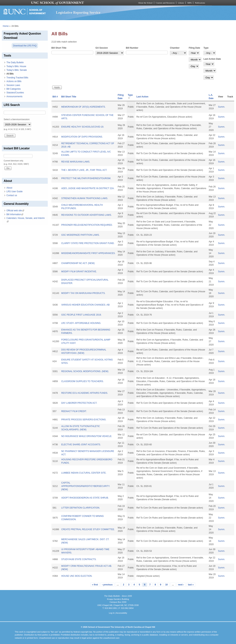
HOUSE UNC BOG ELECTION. (77, 576)
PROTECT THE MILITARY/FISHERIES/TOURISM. (86, 178)
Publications (200, 3)
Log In (112, 613)
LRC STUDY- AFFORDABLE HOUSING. (81, 323)
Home (6, 26)
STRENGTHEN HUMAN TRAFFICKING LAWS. (85, 198)
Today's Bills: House (16, 66)
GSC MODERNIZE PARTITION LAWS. (80, 235)
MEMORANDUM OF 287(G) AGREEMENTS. (83, 107)
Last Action (142, 97)
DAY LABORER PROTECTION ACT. (79, 403)
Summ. (222, 107)
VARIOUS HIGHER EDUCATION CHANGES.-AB (85, 305)
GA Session (102, 48)
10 (166, 585)
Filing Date (194, 48)
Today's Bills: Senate (17, 70)
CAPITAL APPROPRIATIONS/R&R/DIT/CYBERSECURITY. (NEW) (86, 486)
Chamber (175, 48)
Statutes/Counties (15, 93)
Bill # (55, 97)
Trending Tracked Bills (17, 78)
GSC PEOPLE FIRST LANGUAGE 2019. (81, 315)
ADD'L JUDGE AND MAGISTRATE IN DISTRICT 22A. (88, 188)
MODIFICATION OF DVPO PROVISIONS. (82, 137)
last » (191, 585)
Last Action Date (212, 59)
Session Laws (13, 85)
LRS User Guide (14, 191)
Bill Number (132, 48)
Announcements (14, 96)
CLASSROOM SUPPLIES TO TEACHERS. (82, 381)
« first (95, 585)
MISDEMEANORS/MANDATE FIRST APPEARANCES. (88, 253)
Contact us (12, 195)
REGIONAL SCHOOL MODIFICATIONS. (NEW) (85, 371)
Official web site (15, 211)
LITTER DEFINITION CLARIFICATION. (81, 508)
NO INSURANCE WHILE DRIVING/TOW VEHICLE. (87, 436)
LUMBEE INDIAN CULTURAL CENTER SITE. (84, 473)
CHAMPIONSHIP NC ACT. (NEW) (78, 263)
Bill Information (15, 214)
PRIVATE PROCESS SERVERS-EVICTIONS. (84, 420)
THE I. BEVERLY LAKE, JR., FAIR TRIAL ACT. (84, 170)
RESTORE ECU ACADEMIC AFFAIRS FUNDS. (85, 393)
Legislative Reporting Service (78, 12)
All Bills (10, 74)
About (9, 188)
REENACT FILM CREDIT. (74, 411)
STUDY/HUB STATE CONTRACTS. (79, 559)
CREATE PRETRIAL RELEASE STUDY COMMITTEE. (88, 529)
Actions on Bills (14, 81)
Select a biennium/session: (17, 119)
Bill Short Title (59, 48)
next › (181, 585)
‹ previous (107, 585)
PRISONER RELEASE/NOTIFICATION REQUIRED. (87, 225)
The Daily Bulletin (15, 62)
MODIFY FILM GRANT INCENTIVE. (79, 272)
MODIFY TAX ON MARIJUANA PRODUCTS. (83, 293)
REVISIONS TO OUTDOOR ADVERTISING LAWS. (86, 215)
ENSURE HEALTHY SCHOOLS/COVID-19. (83, 127)
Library (181, 3)
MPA (189, 3)
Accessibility (122, 613)
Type (206, 48)
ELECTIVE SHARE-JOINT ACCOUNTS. (81, 445)
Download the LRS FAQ (25, 46)
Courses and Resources (165, 3)
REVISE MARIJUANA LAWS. (76, 162)
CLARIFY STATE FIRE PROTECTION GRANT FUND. (88, 243)
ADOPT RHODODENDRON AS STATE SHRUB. (85, 498)
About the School (145, 3)
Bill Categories (14, 89)
